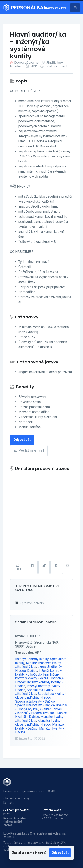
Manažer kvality (50, 663)
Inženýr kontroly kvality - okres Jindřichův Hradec (40, 678)
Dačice (32, 671)
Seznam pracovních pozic (17, 812)
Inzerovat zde (55, 8)
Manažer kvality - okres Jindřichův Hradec (39, 723)
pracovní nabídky (32, 603)
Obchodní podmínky (16, 798)
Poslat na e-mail (29, 450)
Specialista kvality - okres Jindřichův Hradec (41, 696)
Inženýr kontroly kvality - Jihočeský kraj (39, 673)
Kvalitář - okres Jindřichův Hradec (39, 711)
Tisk (18, 567)
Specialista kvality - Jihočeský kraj (35, 692)
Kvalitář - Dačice (55, 713)
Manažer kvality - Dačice (40, 730)
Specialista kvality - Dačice (35, 701)
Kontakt (8, 803)
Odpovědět (60, 853)
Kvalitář (31, 663)
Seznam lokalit (51, 810)
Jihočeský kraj (26, 667)
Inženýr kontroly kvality (32, 659)
